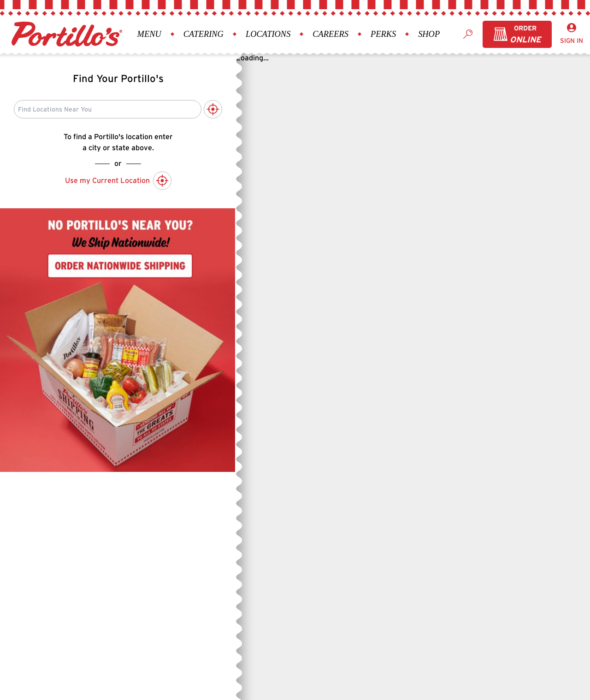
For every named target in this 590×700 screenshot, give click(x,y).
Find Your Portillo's (118, 78)
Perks (383, 34)
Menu (149, 34)
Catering (204, 34)
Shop (429, 34)
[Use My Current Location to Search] (213, 109)
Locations (268, 34)
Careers (330, 34)
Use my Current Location (118, 181)
